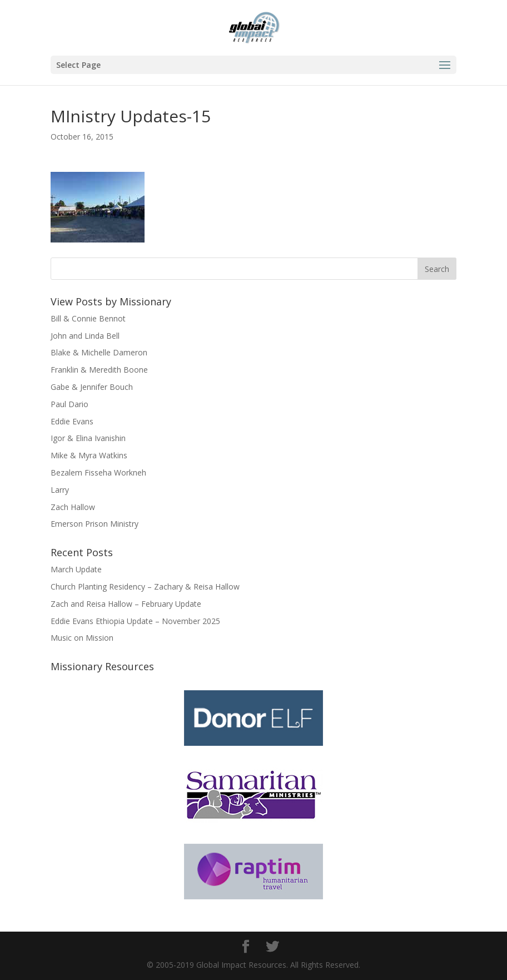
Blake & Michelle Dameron (99, 352)
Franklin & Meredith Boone (99, 370)
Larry (60, 490)
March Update (76, 569)
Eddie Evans (72, 421)
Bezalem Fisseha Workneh (98, 472)
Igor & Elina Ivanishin (88, 438)
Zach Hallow (73, 507)
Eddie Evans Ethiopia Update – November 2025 (135, 621)
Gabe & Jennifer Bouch (92, 387)
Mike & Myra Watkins (89, 455)
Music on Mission (82, 638)
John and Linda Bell (85, 336)
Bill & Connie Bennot (88, 318)
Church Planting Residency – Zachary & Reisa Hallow (145, 586)
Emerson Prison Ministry (95, 524)
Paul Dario (69, 404)
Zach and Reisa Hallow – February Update (126, 604)
